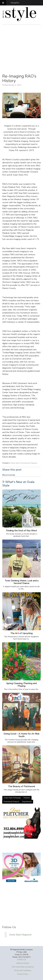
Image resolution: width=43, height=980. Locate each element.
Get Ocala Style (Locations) (23, 967)
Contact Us (22, 960)
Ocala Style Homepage (12, 798)
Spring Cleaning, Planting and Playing (21, 685)
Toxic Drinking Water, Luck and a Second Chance (22, 582)
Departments (27, 802)
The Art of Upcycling (21, 633)
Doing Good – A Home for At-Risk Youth (21, 735)
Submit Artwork (23, 963)
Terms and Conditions (23, 970)
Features (27, 798)
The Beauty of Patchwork (22, 786)
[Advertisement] (21, 52)
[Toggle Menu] (3, 3)
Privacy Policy (23, 974)
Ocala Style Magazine (20, 935)
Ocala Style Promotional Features (24, 463)
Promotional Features (11, 802)
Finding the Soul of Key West (21, 531)
